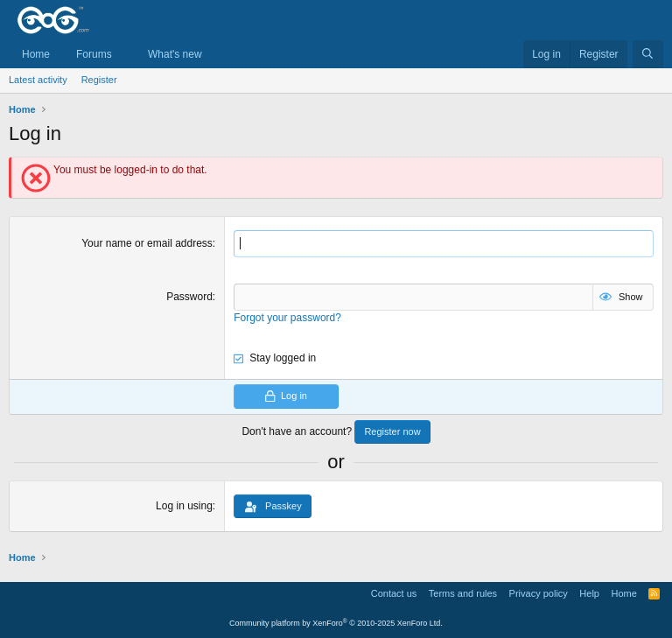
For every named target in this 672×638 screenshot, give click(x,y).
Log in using (184, 506)
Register (99, 80)
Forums (94, 54)
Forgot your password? (287, 318)
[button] (124, 55)
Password (189, 297)
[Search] (648, 55)
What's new (175, 54)
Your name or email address (147, 243)
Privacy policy (539, 593)
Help (589, 593)
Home (36, 54)
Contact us (394, 593)
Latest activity (38, 80)
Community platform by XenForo (336, 623)
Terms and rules (463, 593)
